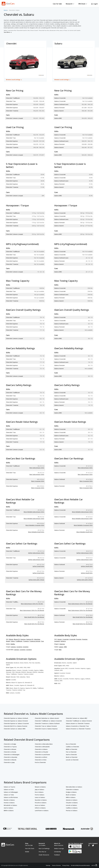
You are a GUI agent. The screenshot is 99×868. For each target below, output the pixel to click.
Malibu (13, 644)
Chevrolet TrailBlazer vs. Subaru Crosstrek (48, 721)
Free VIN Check (30, 848)
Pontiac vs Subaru (72, 811)
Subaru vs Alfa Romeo (11, 797)
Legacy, (61, 647)
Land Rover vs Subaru (42, 811)
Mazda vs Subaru (9, 800)
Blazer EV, (17, 639)
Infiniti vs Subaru (40, 808)
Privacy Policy (66, 865)
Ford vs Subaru (40, 795)
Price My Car (42, 852)
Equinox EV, (30, 639)
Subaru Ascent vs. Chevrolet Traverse (78, 723)
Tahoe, (13, 641)
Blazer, (11, 639)
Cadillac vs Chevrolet (72, 747)
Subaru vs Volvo (9, 790)
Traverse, (26, 641)
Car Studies (42, 845)
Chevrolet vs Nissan (10, 749)
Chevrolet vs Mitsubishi (42, 747)
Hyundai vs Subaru (41, 800)
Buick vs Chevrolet (72, 757)
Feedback (57, 855)
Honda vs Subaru (9, 803)
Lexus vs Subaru (40, 797)
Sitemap (48, 865)
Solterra (63, 641)
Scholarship (57, 852)
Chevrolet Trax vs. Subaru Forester (46, 726)
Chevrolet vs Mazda (10, 760)
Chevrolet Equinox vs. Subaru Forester (16, 721)
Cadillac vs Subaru (72, 808)
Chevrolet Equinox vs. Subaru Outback (16, 718)
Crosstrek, (66, 639)
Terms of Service (56, 865)
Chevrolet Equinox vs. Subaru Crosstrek (16, 723)
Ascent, (60, 639)
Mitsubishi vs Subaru (10, 805)
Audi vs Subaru (8, 808)
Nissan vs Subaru (40, 787)
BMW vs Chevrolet (72, 749)
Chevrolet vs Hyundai (10, 757)
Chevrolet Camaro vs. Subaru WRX (15, 729)
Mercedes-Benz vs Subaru (74, 787)
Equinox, (23, 639)
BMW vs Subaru (9, 811)
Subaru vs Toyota (9, 787)
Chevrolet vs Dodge (10, 744)
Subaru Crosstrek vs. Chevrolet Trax (77, 726)
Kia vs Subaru (39, 792)
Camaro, (13, 647)
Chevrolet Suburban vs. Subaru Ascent (47, 718)
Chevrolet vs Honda (10, 752)
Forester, (79, 639)
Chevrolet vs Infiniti (41, 757)
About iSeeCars (59, 845)
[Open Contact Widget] (96, 865)
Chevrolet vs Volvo (41, 760)
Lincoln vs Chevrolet (72, 760)
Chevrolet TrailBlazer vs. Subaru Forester (79, 721)
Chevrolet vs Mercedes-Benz (44, 744)
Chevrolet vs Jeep (9, 762)
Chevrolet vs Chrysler (42, 752)
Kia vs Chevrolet (71, 744)
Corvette (26, 647)
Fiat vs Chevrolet (71, 752)
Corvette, (19, 647)
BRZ (60, 650)
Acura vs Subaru (40, 805)
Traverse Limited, (35, 641)
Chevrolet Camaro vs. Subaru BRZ (77, 718)
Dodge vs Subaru (71, 792)
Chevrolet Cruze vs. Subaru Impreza (46, 729)
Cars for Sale (57, 4)
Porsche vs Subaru (41, 803)
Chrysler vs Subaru (72, 803)
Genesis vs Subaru (72, 800)
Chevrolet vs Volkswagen (12, 755)
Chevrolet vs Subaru (41, 749)
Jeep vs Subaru (40, 790)
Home (5, 10)
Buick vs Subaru (71, 795)
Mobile (27, 852)
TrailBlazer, (19, 641)
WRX (65, 647)
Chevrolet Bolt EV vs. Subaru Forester (16, 726)
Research (70, 4)
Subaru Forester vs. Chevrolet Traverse (78, 729)
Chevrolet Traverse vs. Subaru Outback (47, 723)
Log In (94, 4)
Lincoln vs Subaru (71, 805)
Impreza (62, 644)
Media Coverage (59, 848)
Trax (42, 641)
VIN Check (83, 4)
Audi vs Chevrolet (71, 755)
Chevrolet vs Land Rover (42, 755)
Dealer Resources (44, 855)
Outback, (57, 641)
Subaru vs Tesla (9, 795)
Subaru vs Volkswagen (11, 792)
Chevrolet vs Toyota (10, 747)
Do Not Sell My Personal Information (80, 865)
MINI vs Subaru (71, 797)
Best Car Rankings (44, 848)
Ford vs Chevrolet (40, 762)
